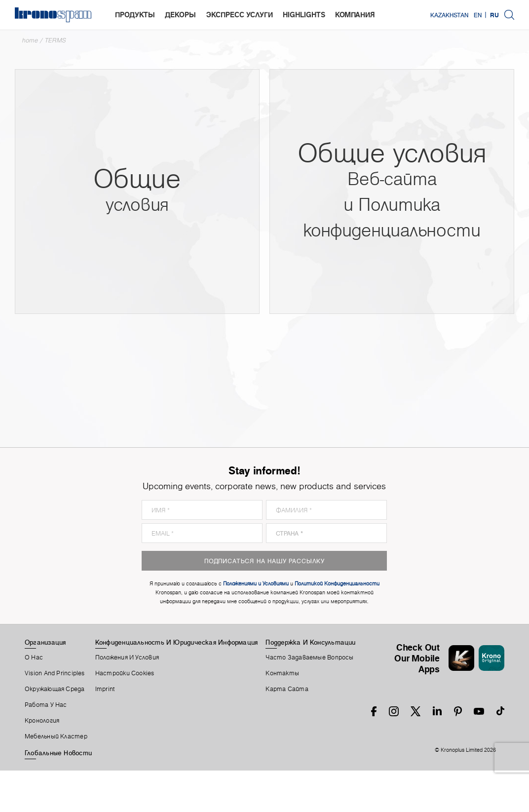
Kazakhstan (449, 15)
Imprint (105, 689)
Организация (45, 642)
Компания (355, 15)
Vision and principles (55, 673)
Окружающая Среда (55, 689)
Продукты (135, 15)
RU (494, 15)
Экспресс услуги (239, 15)
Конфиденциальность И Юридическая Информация (176, 642)
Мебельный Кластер (56, 736)
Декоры (180, 15)
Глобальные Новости (58, 753)
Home (30, 40)
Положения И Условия (127, 657)
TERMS (56, 40)
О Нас (34, 657)
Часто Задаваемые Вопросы (309, 657)
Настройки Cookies (125, 673)
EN (478, 15)
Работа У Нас (46, 705)
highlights (304, 15)
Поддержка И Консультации (310, 642)
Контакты (282, 673)
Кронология (42, 721)
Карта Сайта (287, 689)
